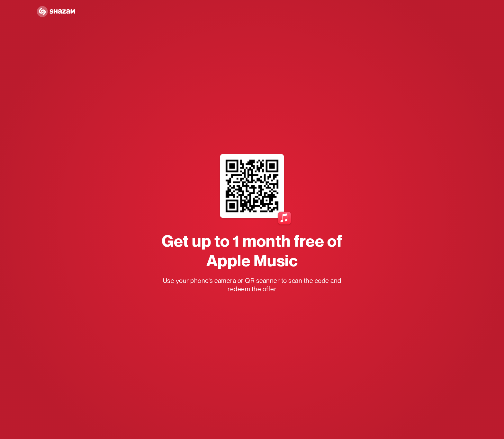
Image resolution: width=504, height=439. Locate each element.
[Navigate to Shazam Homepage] (56, 12)
